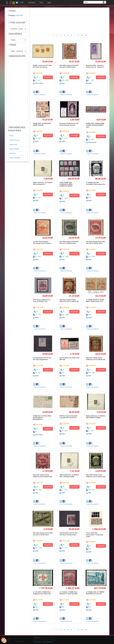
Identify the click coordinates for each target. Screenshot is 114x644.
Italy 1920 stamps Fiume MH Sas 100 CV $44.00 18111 (95, 242)
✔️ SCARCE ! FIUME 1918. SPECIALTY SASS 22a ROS (69, 593)
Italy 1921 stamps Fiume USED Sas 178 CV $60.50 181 (96, 359)
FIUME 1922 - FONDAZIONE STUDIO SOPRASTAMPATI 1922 (95, 125)
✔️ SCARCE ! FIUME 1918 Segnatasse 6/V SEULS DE (42, 593)
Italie (90, 83)
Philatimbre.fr (37, 638)
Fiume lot (13, 153)
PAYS (41, 3)
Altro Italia (39, 435)
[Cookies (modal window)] (4, 640)
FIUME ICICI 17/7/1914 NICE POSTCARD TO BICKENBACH (42, 418)
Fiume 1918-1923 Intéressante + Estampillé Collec (94, 535)
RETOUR (20, 15)
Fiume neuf (13, 144)
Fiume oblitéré (14, 149)
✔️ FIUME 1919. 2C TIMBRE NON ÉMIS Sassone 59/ (95, 593)
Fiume (11, 136)
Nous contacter (38, 642)
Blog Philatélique (48, 642)
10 (86, 35)
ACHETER (48, 77)
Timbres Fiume (14, 140)
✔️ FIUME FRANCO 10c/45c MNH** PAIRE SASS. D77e (95, 301)
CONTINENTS (32, 3)
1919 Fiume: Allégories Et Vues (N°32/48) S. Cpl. (42, 301)
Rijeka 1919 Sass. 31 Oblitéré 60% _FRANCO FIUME (69, 476)
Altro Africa (39, 83)
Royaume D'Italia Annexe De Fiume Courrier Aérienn (69, 124)
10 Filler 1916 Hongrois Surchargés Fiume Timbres (42, 242)
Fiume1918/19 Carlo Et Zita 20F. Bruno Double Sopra (68, 534)
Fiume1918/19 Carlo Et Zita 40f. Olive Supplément (42, 359)
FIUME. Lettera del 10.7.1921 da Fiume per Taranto (42, 66)
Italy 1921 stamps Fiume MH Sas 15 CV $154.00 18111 (69, 242)
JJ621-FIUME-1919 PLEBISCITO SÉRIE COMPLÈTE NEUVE (66, 184)
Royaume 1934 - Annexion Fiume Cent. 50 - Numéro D (95, 66)
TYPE (22, 3)
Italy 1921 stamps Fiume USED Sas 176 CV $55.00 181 (69, 301)
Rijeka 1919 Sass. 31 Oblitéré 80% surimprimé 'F (43, 183)
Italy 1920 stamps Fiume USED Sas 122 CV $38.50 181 (96, 476)
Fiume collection (15, 158)
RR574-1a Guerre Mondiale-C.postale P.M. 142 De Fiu (69, 417)
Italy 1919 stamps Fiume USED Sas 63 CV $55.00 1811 (43, 476)
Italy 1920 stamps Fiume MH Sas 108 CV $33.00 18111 (69, 66)
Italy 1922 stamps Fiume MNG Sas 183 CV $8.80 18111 (43, 534)
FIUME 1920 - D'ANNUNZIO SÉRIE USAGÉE (42, 124)
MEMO (49, 3)
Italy (63, 83)
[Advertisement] (18, 92)
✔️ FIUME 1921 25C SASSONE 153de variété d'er (96, 183)
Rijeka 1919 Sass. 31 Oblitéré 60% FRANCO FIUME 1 (96, 417)
